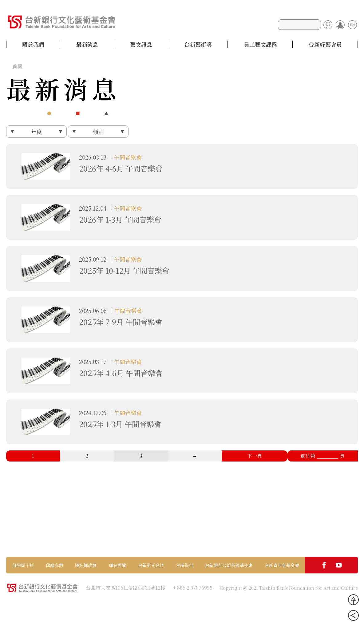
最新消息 (87, 44)
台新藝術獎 (198, 44)
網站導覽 (117, 565)
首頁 (18, 66)
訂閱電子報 (23, 565)
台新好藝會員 (325, 44)
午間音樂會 (128, 157)
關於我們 (33, 44)
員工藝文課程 (260, 44)
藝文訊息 (141, 44)
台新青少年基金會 (282, 565)
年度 (37, 132)
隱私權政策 (86, 565)
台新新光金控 (151, 565)
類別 (98, 132)
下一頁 (255, 456)
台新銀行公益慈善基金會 (229, 565)
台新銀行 (184, 565)
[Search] (299, 25)
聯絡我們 (54, 565)
